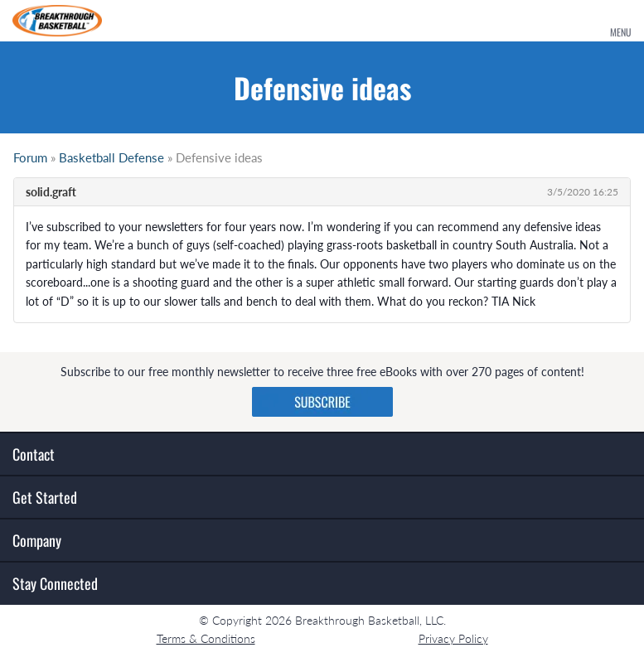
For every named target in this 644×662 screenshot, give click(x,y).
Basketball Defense (111, 157)
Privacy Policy (453, 638)
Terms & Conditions (206, 638)
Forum (30, 157)
